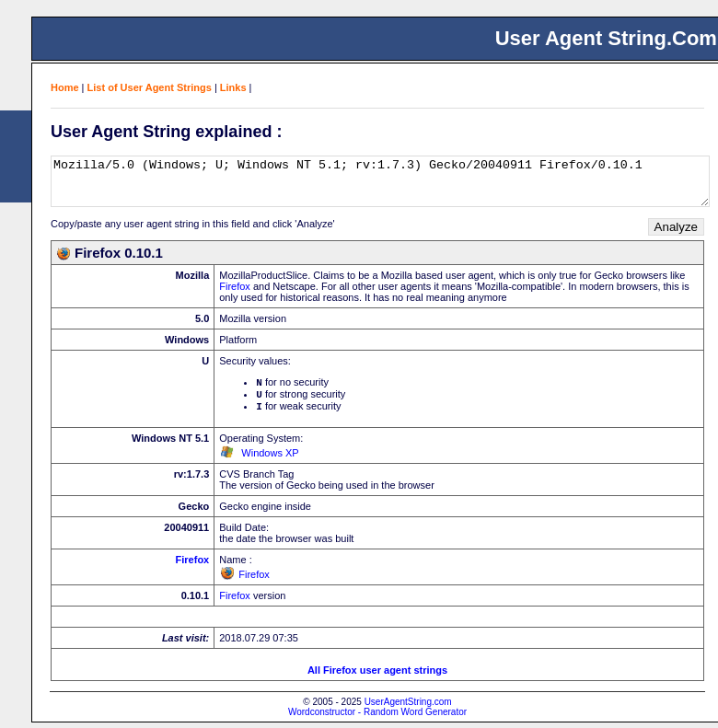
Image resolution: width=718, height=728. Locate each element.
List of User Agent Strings (150, 87)
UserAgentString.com (408, 707)
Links (233, 87)
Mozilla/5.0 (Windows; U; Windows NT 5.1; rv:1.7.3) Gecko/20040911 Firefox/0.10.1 (380, 181)
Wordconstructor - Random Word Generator (377, 717)
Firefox (235, 286)
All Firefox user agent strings (377, 676)
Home (65, 87)
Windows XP (270, 458)
